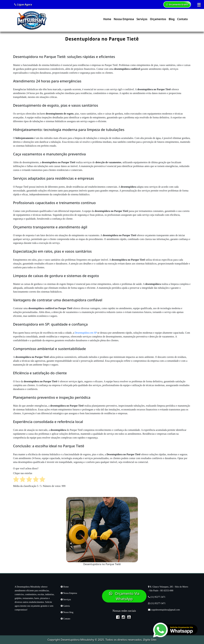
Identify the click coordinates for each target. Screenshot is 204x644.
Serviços (142, 19)
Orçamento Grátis (177, 4)
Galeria (65, 606)
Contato (182, 19)
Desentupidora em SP (86, 333)
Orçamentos (158, 19)
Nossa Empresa (124, 19)
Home (107, 19)
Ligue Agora (23, 4)
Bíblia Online (154, 618)
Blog (172, 19)
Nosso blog (67, 612)
